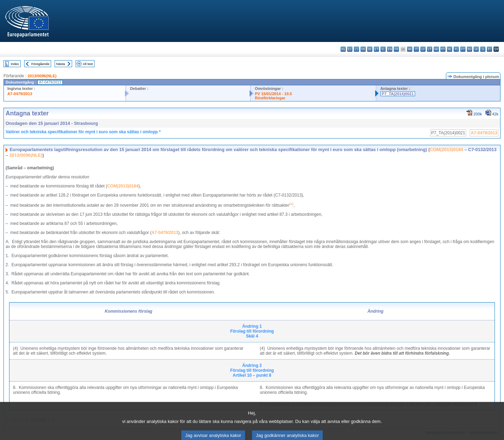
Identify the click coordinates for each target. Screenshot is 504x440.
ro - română (470, 49)
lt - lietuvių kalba (430, 49)
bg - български (343, 49)
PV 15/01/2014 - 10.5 (273, 94)
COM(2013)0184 (446, 150)
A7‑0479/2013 (165, 233)
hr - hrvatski (410, 49)
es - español (350, 49)
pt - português (463, 49)
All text (88, 64)
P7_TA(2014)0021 (398, 94)
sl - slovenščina (483, 49)
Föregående (41, 64)
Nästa (61, 64)
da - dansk (363, 49)
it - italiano (416, 49)
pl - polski (456, 49)
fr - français (396, 49)
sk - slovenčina (476, 49)
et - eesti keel (376, 49)
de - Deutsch (370, 49)
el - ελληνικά (383, 49)
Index (15, 64)
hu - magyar (436, 49)
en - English (390, 49)
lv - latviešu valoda (423, 49)
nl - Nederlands (450, 49)
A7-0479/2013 (20, 94)
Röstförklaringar (270, 98)
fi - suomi (489, 49)
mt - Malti (443, 49)
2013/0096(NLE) (42, 76)
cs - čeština (356, 49)
